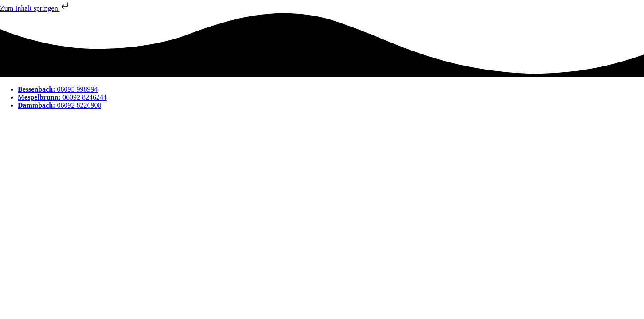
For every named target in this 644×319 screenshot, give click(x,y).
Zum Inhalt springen (35, 8)
